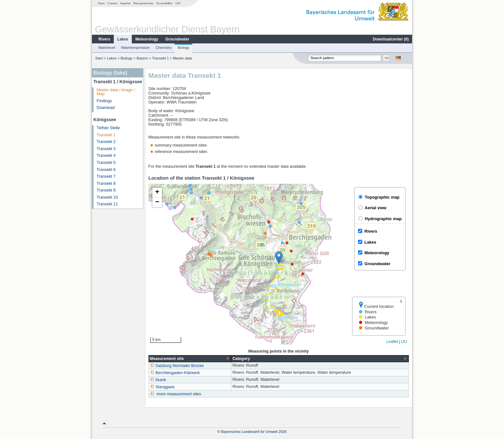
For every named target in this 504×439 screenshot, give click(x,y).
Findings (104, 101)
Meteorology (147, 39)
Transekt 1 (160, 58)
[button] (279, 258)
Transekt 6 (106, 170)
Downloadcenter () (391, 39)
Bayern (142, 58)
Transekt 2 (106, 142)
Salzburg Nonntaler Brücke (177, 366)
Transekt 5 (106, 163)
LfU (178, 3)
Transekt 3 (106, 149)
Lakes (123, 39)
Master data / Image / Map (116, 92)
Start (101, 3)
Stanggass (162, 387)
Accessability (164, 3)
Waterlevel (107, 48)
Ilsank (158, 380)
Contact (112, 3)
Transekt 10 (107, 197)
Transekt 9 (106, 190)
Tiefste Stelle (108, 128)
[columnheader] (190, 358)
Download (106, 108)
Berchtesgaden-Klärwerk (175, 373)
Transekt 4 (106, 156)
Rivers (104, 39)
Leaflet (392, 342)
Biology (183, 48)
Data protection (143, 3)
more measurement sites (179, 394)
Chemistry (164, 48)
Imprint (126, 3)
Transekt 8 (106, 184)
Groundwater (177, 39)
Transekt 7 (106, 176)
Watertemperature (135, 48)
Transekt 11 (107, 204)
